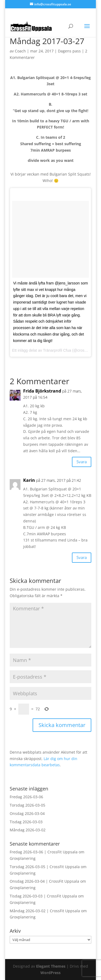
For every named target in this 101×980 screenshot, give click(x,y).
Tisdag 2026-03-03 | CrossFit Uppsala (43, 896)
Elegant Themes (51, 966)
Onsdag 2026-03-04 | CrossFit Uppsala (44, 881)
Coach (20, 51)
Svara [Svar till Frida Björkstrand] (82, 462)
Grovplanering (23, 858)
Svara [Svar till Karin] (82, 557)
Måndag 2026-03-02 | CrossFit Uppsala (45, 911)
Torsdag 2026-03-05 (27, 805)
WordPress (50, 973)
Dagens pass (69, 51)
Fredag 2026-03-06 (26, 797)
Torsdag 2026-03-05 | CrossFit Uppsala (45, 867)
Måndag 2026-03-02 (28, 830)
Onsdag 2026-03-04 (27, 813)
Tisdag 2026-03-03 (26, 822)
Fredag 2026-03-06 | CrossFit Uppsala (44, 852)
